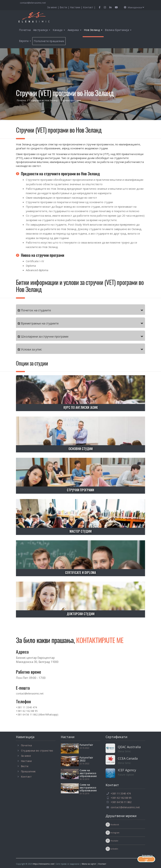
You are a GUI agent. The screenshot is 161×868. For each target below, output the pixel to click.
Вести (25, 766)
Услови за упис (31, 349)
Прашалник (28, 771)
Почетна (25, 30)
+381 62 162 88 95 (27, 711)
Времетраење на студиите (40, 323)
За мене (26, 756)
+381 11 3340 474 (26, 707)
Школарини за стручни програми (45, 336)
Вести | (65, 7)
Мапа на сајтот (89, 864)
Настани (26, 761)
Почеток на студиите (36, 310)
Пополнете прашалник (49, 41)
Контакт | (89, 7)
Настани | (76, 7)
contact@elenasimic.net (33, 3)
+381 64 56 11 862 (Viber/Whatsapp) (37, 714)
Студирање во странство (37, 751)
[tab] (80, 310)
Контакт (26, 777)
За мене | (53, 7)
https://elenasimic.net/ (44, 864)
